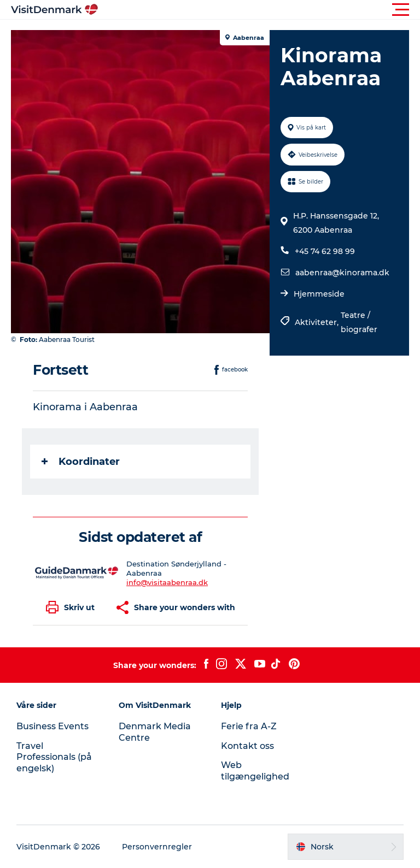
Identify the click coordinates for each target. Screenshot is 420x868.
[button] (259, 10)
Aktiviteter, (318, 322)
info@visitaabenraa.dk (167, 582)
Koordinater (81, 462)
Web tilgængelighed (255, 771)
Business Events (52, 726)
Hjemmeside (319, 294)
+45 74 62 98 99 (325, 251)
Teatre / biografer (359, 322)
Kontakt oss (247, 746)
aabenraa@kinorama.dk (342, 273)
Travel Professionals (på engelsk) (54, 757)
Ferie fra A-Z (249, 726)
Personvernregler (157, 847)
